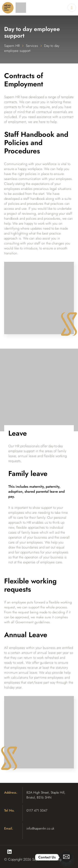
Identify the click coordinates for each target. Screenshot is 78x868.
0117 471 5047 (37, 810)
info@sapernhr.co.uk (40, 828)
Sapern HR (12, 46)
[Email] (66, 857)
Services (32, 46)
